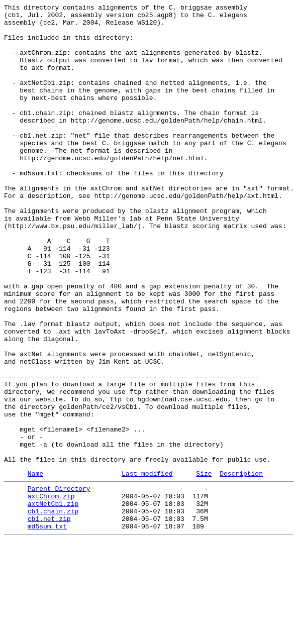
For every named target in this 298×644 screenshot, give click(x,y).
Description (241, 567)
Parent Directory (59, 583)
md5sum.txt (47, 628)
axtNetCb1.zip (53, 601)
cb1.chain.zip (53, 610)
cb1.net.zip (49, 619)
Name (35, 567)
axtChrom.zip (51, 592)
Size (204, 567)
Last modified (147, 567)
